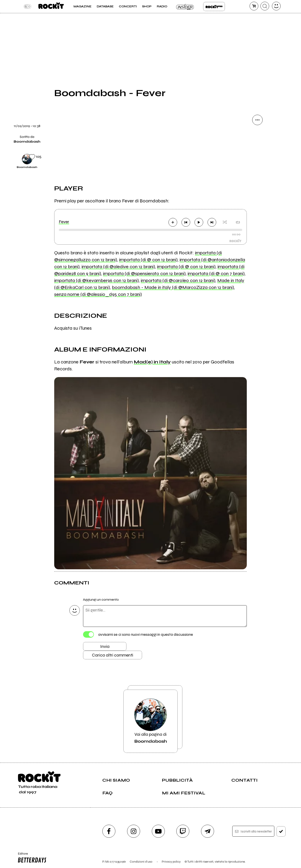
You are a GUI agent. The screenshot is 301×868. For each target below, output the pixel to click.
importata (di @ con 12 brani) (148, 260)
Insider (185, 6)
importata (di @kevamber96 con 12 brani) (97, 281)
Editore (31, 858)
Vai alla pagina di (150, 721)
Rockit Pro (214, 6)
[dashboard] (276, 6)
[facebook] (109, 831)
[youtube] (158, 831)
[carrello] (254, 6)
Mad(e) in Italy (152, 362)
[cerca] (265, 6)
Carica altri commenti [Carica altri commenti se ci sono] (113, 655)
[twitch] (183, 831)
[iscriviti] (281, 831)
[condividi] (257, 120)
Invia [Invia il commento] (105, 646)
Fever (64, 222)
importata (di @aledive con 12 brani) (118, 267)
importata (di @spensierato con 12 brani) (144, 274)
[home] (51, 6)
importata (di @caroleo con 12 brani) (178, 281)
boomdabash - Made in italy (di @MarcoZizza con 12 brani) (173, 287)
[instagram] (134, 831)
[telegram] (208, 831)
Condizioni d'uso (141, 862)
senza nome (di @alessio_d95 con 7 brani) (98, 294)
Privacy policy (171, 862)
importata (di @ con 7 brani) (216, 274)
